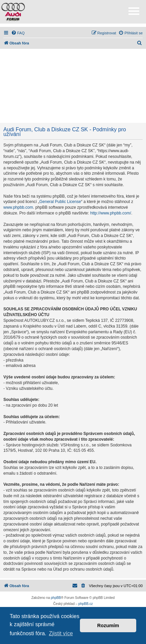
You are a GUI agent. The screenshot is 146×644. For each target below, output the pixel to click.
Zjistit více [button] (61, 633)
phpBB (56, 598)
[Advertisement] (73, 86)
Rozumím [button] (108, 625)
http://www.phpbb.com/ (110, 213)
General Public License (60, 202)
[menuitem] (18, 33)
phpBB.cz (85, 604)
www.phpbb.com (18, 207)
